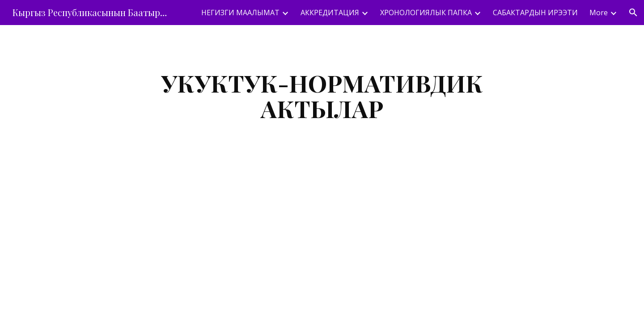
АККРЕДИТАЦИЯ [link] (330, 13)
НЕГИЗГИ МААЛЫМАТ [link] (240, 13)
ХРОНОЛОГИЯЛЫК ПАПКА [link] (426, 13)
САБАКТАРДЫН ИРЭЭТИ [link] (535, 13)
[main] (322, 95)
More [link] (599, 13)
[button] (633, 13)
